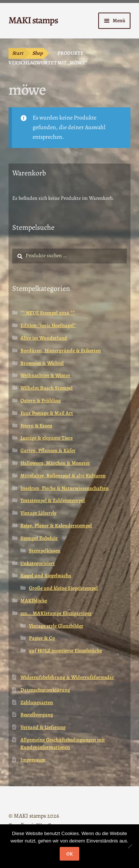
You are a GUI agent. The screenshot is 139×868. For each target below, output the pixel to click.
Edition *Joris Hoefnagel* (48, 325)
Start (18, 53)
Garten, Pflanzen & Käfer (48, 450)
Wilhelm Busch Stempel (47, 388)
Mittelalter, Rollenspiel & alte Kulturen (63, 476)
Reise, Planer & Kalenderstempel (56, 526)
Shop (37, 53)
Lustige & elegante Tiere (47, 438)
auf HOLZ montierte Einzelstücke (65, 651)
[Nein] (130, 846)
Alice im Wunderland (44, 338)
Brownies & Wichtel (42, 363)
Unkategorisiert (38, 563)
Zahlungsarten (37, 702)
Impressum (33, 760)
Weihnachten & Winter (45, 375)
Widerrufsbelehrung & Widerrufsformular (67, 677)
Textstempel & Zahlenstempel (53, 500)
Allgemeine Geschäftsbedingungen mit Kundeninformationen (63, 743)
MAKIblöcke (34, 601)
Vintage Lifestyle (38, 513)
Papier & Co (42, 638)
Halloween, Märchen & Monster (55, 463)
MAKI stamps (33, 20)
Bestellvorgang (37, 715)
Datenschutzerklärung (45, 690)
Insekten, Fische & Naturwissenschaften (64, 488)
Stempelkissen (45, 551)
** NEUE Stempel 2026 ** (48, 313)
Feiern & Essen (36, 426)
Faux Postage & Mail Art (47, 413)
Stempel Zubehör (39, 538)
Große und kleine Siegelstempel (63, 588)
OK (69, 854)
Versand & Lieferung (43, 727)
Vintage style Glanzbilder (56, 626)
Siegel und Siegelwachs (46, 576)
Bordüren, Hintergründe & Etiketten (61, 351)
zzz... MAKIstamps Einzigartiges (56, 613)
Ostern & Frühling (41, 401)
